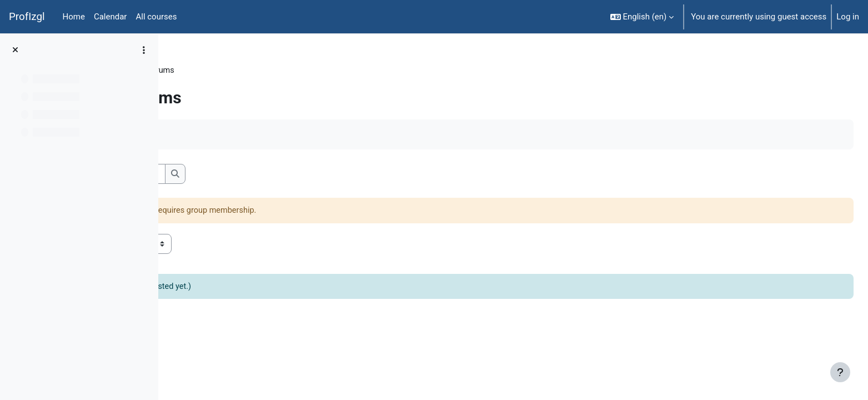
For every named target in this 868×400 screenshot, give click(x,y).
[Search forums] (259, 175)
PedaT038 (199, 71)
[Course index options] (144, 50)
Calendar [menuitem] (111, 17)
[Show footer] (840, 372)
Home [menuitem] (74, 17)
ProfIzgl (27, 17)
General (244, 71)
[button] (642, 17)
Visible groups (206, 244)
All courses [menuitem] (156, 17)
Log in (848, 17)
